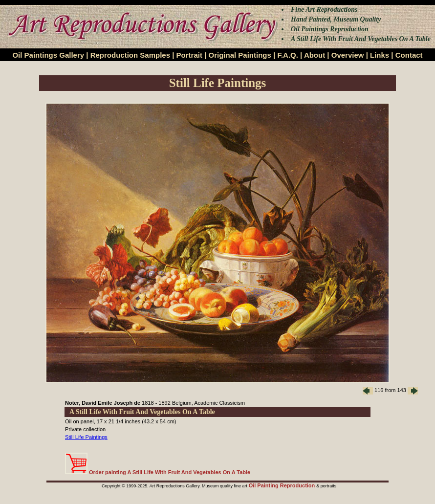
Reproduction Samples (130, 55)
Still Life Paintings (86, 437)
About (315, 55)
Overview (348, 55)
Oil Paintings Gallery (48, 55)
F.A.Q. (288, 55)
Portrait (189, 55)
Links (380, 55)
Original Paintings (239, 55)
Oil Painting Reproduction (283, 485)
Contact (409, 55)
